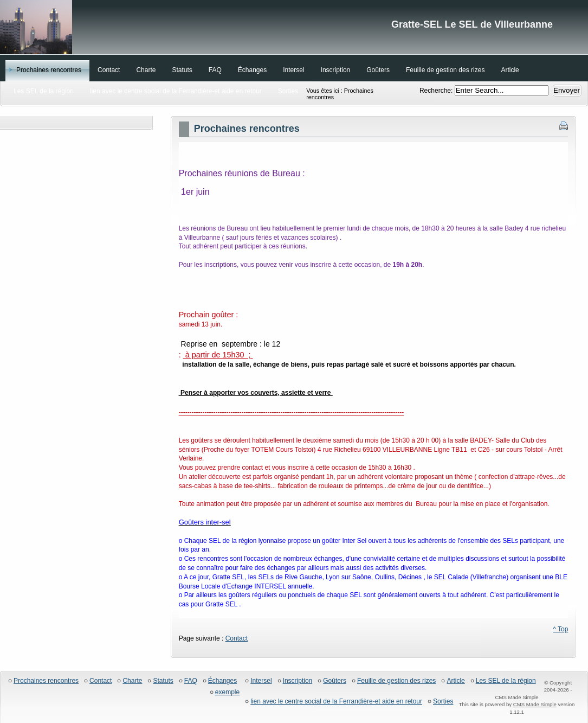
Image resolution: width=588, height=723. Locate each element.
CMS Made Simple (535, 704)
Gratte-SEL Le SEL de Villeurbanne (294, 27)
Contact (237, 638)
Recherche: (437, 91)
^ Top (560, 629)
